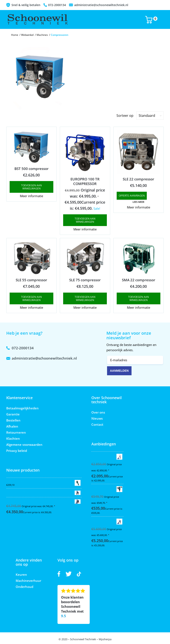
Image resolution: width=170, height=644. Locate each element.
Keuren (21, 575)
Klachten (13, 438)
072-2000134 (57, 5)
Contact (97, 424)
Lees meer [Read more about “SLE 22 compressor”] (138, 202)
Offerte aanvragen (132, 196)
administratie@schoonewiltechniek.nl (101, 5)
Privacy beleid (17, 451)
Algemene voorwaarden (24, 445)
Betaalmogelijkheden (22, 408)
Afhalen (12, 426)
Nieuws (97, 418)
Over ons (98, 412)
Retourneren (16, 432)
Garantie (13, 414)
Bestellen (13, 420)
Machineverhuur (28, 581)
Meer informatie (31, 196)
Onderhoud (24, 587)
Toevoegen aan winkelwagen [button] (31, 187)
